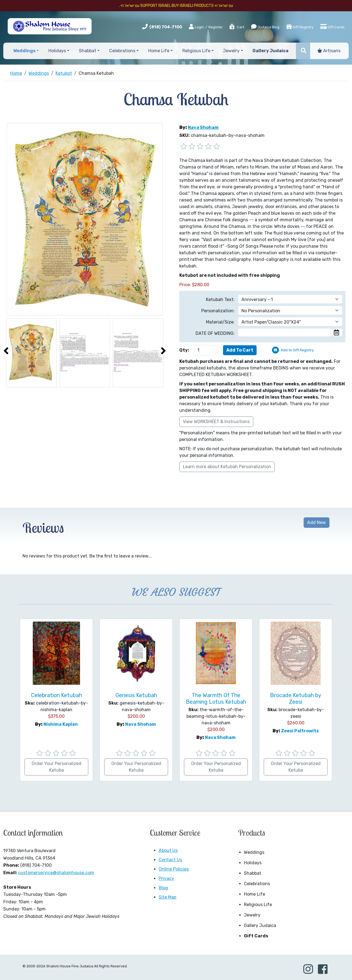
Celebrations (257, 884)
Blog (163, 888)
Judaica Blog (265, 27)
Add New (317, 522)
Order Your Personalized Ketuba (57, 767)
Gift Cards (332, 27)
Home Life (255, 894)
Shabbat (253, 873)
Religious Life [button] (196, 51)
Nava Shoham (203, 127)
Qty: (184, 350)
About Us (168, 850)
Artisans (329, 51)
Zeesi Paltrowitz (300, 731)
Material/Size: (220, 322)
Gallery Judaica (260, 925)
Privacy (166, 878)
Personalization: (218, 311)
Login (196, 27)
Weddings (254, 852)
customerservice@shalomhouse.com (56, 873)
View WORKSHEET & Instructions (216, 422)
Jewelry (252, 915)
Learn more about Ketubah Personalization (227, 467)
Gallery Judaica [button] (270, 51)
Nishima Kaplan (61, 724)
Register (216, 27)
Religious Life (258, 905)
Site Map (167, 897)
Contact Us (170, 860)
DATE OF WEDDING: (215, 333)
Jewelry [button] (231, 51)
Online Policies (174, 869)
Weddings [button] (24, 51)
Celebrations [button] (122, 51)
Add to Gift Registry (297, 350)
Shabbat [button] (88, 51)
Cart (237, 27)
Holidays (253, 863)
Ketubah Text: (220, 299)
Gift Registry (300, 27)
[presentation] (6, 351)
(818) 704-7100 (166, 27)
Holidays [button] (57, 51)
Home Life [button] (159, 51)
